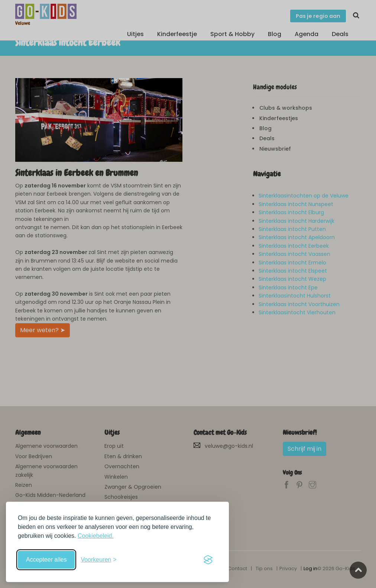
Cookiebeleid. (96, 536)
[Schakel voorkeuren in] (98, 560)
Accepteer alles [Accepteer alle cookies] (46, 560)
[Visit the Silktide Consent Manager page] (208, 560)
